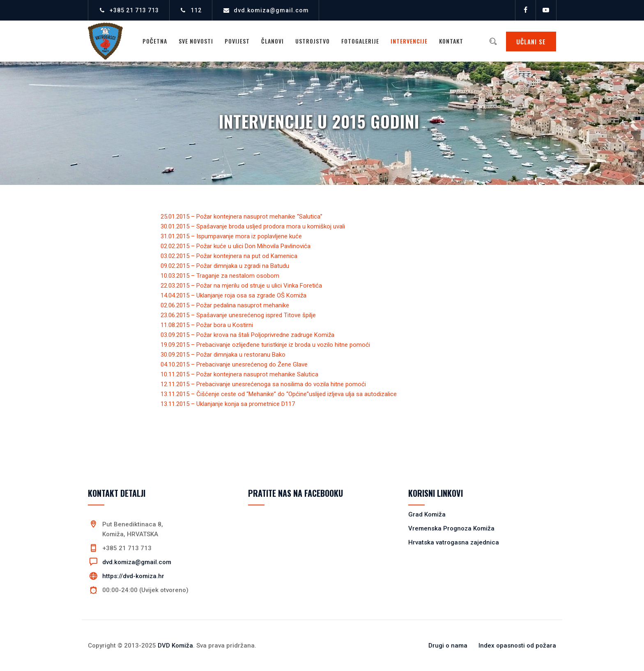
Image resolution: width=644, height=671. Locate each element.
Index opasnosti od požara (517, 646)
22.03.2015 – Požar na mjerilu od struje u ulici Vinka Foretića (241, 286)
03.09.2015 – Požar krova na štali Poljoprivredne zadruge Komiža (247, 335)
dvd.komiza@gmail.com (271, 10)
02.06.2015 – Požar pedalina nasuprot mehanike (225, 305)
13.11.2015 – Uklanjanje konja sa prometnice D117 (228, 404)
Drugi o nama (448, 646)
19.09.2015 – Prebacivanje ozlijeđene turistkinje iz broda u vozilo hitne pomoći (265, 345)
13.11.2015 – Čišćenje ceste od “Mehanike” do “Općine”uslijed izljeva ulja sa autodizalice (279, 394)
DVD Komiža (175, 646)
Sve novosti (196, 41)
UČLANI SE (531, 42)
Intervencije (409, 41)
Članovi (273, 41)
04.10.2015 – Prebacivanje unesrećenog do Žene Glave (234, 364)
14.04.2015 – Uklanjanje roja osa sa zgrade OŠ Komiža (233, 295)
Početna (155, 41)
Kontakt (452, 41)
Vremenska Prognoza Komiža (451, 528)
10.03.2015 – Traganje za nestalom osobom (220, 276)
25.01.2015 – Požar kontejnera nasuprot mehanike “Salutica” (241, 217)
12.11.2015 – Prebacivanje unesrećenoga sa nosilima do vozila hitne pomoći (263, 384)
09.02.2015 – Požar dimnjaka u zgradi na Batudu (225, 266)
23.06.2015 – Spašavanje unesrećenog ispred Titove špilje (238, 315)
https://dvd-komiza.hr (133, 576)
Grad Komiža (427, 514)
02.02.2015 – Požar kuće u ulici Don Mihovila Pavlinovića (236, 246)
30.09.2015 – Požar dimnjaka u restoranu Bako (223, 355)
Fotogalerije (361, 41)
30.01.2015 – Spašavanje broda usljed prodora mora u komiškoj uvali (253, 226)
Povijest (238, 41)
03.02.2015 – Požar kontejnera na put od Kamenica (229, 256)
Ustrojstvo (313, 41)
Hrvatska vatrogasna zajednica (454, 542)
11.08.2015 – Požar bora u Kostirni (207, 325)
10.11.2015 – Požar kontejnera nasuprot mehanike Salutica (239, 374)
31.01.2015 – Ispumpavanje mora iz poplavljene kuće (231, 236)
